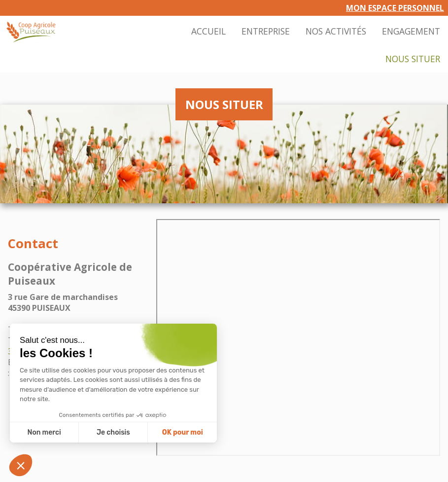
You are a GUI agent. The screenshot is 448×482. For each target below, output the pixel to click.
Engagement (411, 31)
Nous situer (413, 59)
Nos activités (336, 31)
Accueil (208, 31)
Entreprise (266, 31)
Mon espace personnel (395, 8)
